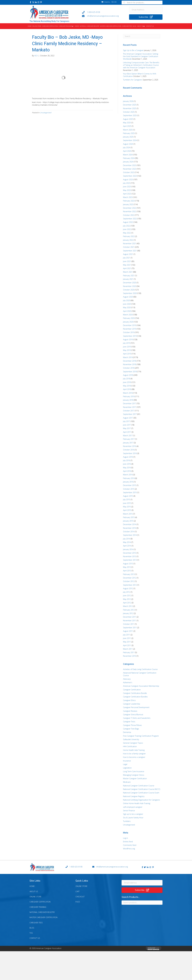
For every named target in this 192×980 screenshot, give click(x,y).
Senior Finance (129, 811)
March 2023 (128, 197)
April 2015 (127, 510)
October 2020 (129, 290)
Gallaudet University (131, 739)
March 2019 (128, 357)
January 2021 (128, 279)
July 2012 (127, 592)
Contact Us (35, 938)
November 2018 (130, 364)
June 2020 (127, 304)
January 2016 (128, 482)
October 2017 (129, 411)
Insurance (127, 761)
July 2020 (127, 300)
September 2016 (130, 453)
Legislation (127, 768)
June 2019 (127, 347)
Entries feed (128, 842)
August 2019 (128, 340)
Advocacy (127, 679)
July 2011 (127, 635)
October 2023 (129, 172)
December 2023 (130, 165)
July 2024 (127, 147)
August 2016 (128, 457)
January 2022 (128, 240)
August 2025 (128, 119)
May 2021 (127, 265)
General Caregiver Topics (133, 743)
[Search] (142, 36)
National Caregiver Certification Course (139, 786)
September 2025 (130, 115)
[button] (31, 2)
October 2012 (129, 581)
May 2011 (127, 642)
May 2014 (127, 542)
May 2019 (127, 350)
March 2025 (128, 130)
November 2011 (130, 621)
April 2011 (127, 645)
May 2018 (127, 386)
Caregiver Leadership (132, 704)
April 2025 (127, 126)
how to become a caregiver (134, 757)
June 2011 (127, 638)
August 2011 (128, 631)
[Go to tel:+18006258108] (103, 12)
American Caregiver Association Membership (141, 686)
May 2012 (127, 599)
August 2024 (128, 144)
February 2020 (129, 318)
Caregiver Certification (132, 690)
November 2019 (130, 329)
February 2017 (129, 439)
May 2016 (127, 468)
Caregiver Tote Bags (131, 729)
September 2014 (130, 535)
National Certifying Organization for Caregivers (142, 800)
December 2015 (130, 485)
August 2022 (128, 222)
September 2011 (130, 628)
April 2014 (127, 546)
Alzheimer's (128, 682)
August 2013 (128, 564)
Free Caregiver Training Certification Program (141, 736)
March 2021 (128, 272)
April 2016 (127, 471)
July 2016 (127, 460)
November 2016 (130, 446)
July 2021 (127, 258)
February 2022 (129, 236)
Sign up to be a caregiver (133, 814)
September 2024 (130, 140)
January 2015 (128, 521)
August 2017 (128, 418)
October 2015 (129, 489)
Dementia (127, 732)
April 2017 (127, 432)
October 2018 (129, 368)
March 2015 (128, 514)
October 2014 (129, 532)
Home (32, 886)
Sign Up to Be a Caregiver (133, 50)
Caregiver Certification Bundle (135, 693)
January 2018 (128, 400)
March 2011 (128, 649)
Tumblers (127, 821)
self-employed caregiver (133, 807)
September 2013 (130, 560)
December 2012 (130, 578)
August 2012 (128, 588)
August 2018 (128, 375)
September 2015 (130, 492)
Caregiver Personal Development (136, 707)
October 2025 (129, 112)
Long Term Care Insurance (134, 771)
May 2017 (127, 428)
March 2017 (128, 436)
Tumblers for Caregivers (133, 80)
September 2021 (130, 251)
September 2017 (130, 414)
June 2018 (127, 382)
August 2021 (128, 254)
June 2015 (127, 503)
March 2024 (128, 155)
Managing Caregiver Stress (134, 775)
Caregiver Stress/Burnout (133, 715)
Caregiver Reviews (130, 711)
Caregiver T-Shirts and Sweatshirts (137, 718)
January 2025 (128, 137)
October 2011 (129, 624)
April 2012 (127, 603)
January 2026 (128, 101)
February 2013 (129, 574)
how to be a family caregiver (134, 754)
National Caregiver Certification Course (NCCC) (142, 789)
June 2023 (127, 187)
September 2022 (130, 219)
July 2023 (127, 183)
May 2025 (127, 123)
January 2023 (128, 204)
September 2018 (130, 372)
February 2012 (129, 610)
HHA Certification (130, 746)
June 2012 (127, 596)
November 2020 (130, 286)
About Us (34, 891)
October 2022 (129, 215)
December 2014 (130, 524)
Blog (32, 928)
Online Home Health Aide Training (137, 803)
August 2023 (128, 180)
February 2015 (129, 517)
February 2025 (129, 133)
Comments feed (130, 845)
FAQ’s (78, 902)
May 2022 (127, 233)
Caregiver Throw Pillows (132, 725)
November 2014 (130, 528)
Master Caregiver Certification (135, 778)
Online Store (35, 897)
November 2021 (130, 243)
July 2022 (127, 226)
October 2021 (129, 247)
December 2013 (130, 553)
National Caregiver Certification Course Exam (141, 793)
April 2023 (127, 194)
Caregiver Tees (36, 923)
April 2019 (127, 354)
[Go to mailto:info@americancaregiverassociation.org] (103, 16)
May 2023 (127, 190)
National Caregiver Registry (134, 796)
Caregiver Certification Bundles (135, 697)
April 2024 (127, 151)
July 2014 (127, 539)
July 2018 (127, 379)
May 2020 (127, 307)
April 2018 (127, 389)
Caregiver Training (38, 907)
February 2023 (129, 201)
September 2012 (130, 585)
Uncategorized (46, 113)
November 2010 (130, 656)
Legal (125, 764)
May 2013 (127, 567)
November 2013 (130, 556)
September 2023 (130, 176)
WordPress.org (129, 849)
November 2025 (130, 108)
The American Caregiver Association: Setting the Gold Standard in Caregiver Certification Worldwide (141, 56)
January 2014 (128, 549)
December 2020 (130, 283)
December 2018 (130, 361)
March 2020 (128, 315)
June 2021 (127, 261)
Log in (125, 838)
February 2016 (129, 478)
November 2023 (130, 169)
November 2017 (130, 407)
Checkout (80, 897)
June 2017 (127, 425)
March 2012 (128, 606)
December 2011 (130, 617)
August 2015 (128, 496)
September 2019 (130, 336)
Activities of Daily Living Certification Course (140, 669)
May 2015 (127, 507)
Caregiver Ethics (129, 700)
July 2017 (127, 421)
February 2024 (129, 158)
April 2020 (127, 311)
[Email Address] (146, 10)
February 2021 (129, 276)
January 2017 (128, 443)
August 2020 (128, 297)
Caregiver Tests (129, 722)
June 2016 (127, 464)
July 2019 (127, 343)
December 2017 (130, 403)
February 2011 (129, 652)
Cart (77, 891)
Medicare (127, 782)
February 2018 (129, 396)
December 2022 (130, 208)
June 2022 (127, 229)
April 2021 (127, 268)
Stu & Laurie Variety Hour (133, 818)
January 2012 (128, 613)
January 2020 (128, 322)
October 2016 (129, 450)
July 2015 (127, 499)
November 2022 (130, 211)
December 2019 (130, 325)
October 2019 (129, 332)
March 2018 (128, 393)
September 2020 (130, 293)
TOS (31, 933)
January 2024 (128, 162)
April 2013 (127, 571)
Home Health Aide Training (134, 750)
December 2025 (130, 105)
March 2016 (128, 475)
